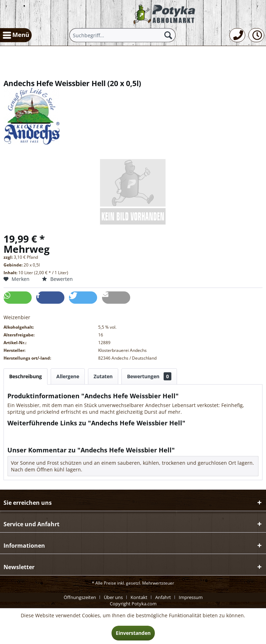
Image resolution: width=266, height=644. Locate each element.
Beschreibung (26, 376)
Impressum (191, 597)
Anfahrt (163, 597)
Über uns (113, 597)
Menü (16, 34)
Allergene (68, 376)
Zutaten (103, 376)
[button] (18, 298)
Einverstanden (133, 633)
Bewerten (57, 279)
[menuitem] (16, 35)
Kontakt (139, 597)
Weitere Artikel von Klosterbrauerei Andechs (63, 439)
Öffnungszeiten (80, 597)
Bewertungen (149, 376)
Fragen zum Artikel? (34, 432)
